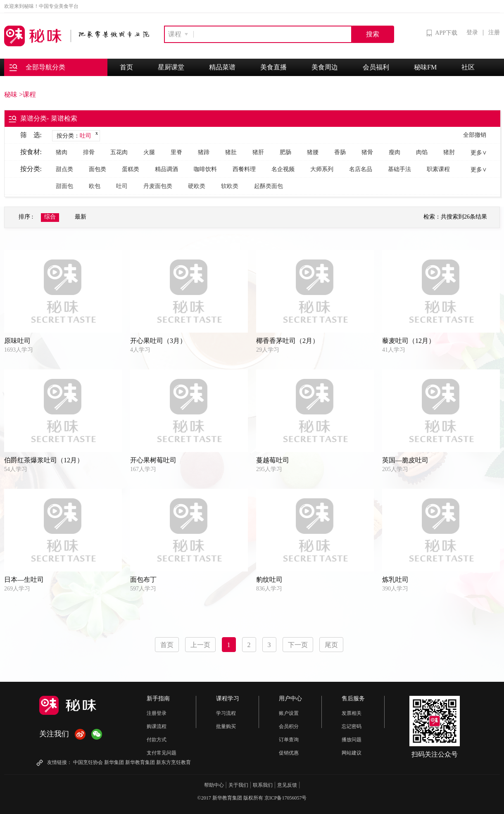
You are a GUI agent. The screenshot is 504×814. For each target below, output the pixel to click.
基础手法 (399, 169)
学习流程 (226, 713)
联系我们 (263, 785)
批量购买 (226, 726)
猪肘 (449, 152)
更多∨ (479, 153)
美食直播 (273, 67)
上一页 (200, 645)
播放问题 (352, 740)
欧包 (95, 186)
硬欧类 (197, 186)
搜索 (373, 34)
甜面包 (64, 186)
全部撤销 (475, 135)
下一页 (298, 645)
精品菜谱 (222, 67)
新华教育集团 (140, 762)
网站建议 (352, 753)
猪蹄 (204, 152)
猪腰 (313, 152)
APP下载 (442, 33)
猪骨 (367, 152)
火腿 (149, 152)
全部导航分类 (37, 68)
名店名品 (361, 169)
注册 (494, 33)
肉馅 (422, 152)
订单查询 (289, 740)
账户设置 (289, 713)
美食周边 (325, 67)
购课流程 (157, 726)
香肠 (340, 152)
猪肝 (258, 152)
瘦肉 (395, 152)
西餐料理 (244, 169)
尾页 (331, 645)
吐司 (122, 186)
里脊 (176, 152)
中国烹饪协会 (88, 762)
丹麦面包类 (158, 186)
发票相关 (352, 713)
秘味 (11, 94)
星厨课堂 (171, 67)
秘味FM (425, 67)
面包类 (97, 169)
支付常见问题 (162, 753)
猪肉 (62, 152)
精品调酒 (166, 169)
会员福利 (376, 67)
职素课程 (438, 169)
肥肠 (285, 152)
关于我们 (238, 785)
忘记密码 (352, 726)
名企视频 (283, 169)
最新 (81, 217)
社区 (468, 67)
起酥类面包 (269, 186)
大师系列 (322, 169)
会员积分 (289, 726)
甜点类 (64, 169)
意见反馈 (287, 785)
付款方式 (157, 740)
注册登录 (157, 713)
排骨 (89, 152)
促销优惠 (289, 753)
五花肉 (119, 152)
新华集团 (114, 762)
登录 (472, 33)
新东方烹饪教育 (174, 762)
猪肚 (231, 152)
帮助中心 (214, 785)
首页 (126, 67)
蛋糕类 (131, 169)
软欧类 (230, 186)
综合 (50, 217)
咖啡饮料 (205, 169)
